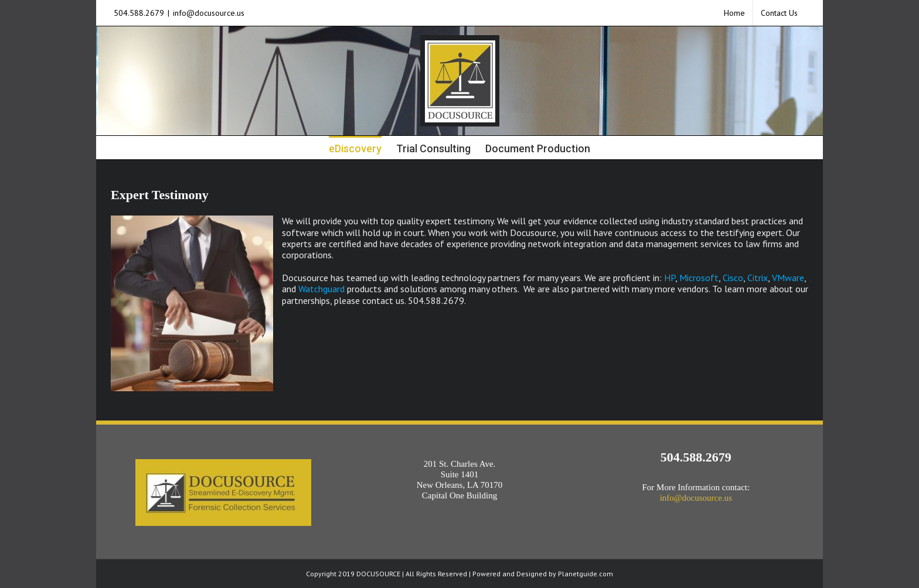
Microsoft (699, 278)
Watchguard (321, 289)
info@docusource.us (209, 13)
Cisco (733, 278)
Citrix (758, 278)
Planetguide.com (586, 574)
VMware (788, 278)
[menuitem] (734, 13)
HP (670, 278)
